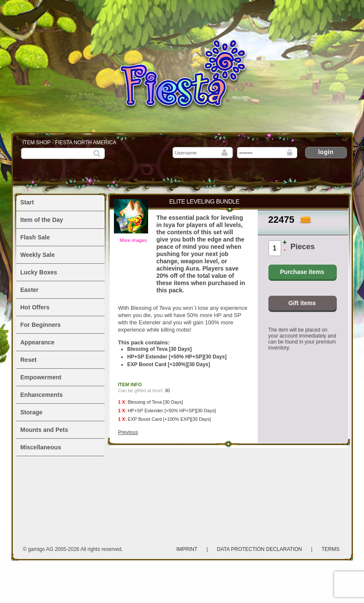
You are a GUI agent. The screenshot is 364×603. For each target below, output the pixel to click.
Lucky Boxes (39, 272)
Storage (32, 412)
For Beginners (41, 325)
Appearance (38, 342)
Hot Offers (35, 307)
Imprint (187, 549)
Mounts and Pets (44, 430)
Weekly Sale (38, 255)
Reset (29, 360)
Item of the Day (42, 220)
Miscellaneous (41, 447)
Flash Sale (35, 237)
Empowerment (41, 377)
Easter (30, 290)
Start (27, 202)
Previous (128, 432)
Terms (331, 549)
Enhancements (42, 395)
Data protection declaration (260, 549)
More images (134, 240)
